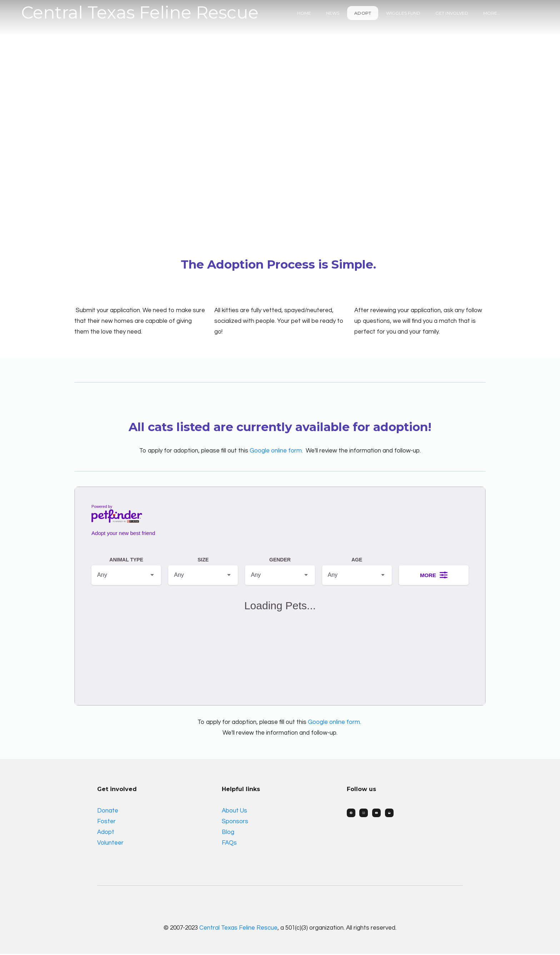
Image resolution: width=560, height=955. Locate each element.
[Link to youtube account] (377, 814)
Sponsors (235, 822)
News (333, 13)
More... (492, 13)
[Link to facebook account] (351, 814)
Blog (228, 833)
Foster (106, 822)
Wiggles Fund (403, 13)
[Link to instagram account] (364, 814)
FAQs (229, 844)
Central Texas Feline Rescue (238, 929)
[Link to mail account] (390, 814)
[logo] (140, 13)
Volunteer (110, 844)
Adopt (362, 13)
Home (304, 13)
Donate (108, 811)
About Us (234, 811)
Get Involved (452, 13)
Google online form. (276, 451)
